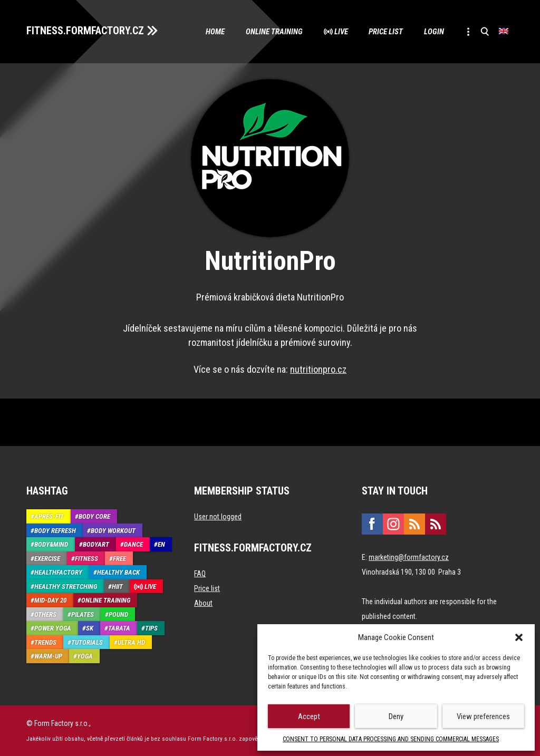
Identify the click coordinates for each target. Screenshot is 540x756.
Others (45, 614)
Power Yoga (53, 629)
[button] (519, 637)
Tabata (119, 629)
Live (341, 32)
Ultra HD (131, 642)
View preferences (483, 716)
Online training (274, 32)
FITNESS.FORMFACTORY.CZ (85, 31)
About (203, 604)
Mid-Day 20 (50, 601)
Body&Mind (51, 545)
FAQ (200, 574)
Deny (396, 716)
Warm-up (48, 657)
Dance (133, 545)
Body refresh (55, 531)
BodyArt (96, 545)
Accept (309, 716)
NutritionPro (270, 261)
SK (90, 629)
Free (119, 559)
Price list (386, 32)
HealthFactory (58, 573)
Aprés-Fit (49, 517)
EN (161, 545)
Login (434, 32)
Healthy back (118, 573)
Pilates (83, 614)
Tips (151, 629)
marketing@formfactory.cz (409, 558)
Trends (45, 642)
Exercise (47, 559)
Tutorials (87, 642)
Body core (94, 517)
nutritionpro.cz (318, 370)
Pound (118, 614)
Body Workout (113, 531)
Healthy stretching (66, 587)
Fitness (86, 559)
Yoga (85, 657)
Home (215, 32)
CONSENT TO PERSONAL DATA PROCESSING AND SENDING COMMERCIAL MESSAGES (391, 739)
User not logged (218, 517)
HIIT (117, 587)
